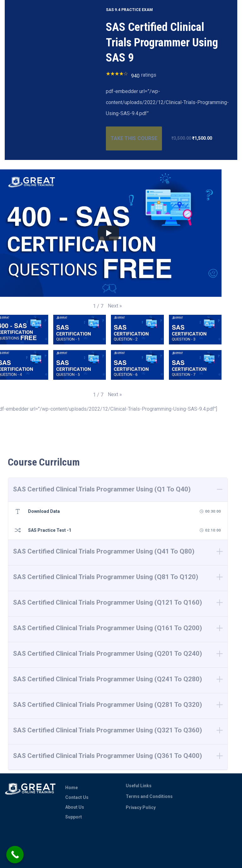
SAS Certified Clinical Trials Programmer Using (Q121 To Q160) (107, 602)
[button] (115, 306)
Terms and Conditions (149, 796)
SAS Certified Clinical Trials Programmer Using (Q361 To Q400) (107, 756)
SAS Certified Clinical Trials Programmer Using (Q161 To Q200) (107, 628)
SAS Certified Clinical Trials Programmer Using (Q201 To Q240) (107, 654)
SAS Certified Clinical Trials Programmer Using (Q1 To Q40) (102, 489)
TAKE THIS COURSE (134, 138)
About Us (75, 807)
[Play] (108, 233)
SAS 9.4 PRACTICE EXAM (129, 10)
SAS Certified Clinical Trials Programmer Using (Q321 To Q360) (107, 730)
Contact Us (77, 797)
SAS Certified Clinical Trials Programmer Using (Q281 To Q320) (107, 705)
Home (72, 788)
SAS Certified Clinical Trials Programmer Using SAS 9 (162, 42)
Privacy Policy (141, 807)
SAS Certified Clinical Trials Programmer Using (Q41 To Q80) (104, 551)
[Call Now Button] (15, 855)
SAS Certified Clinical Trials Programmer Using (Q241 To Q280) (107, 679)
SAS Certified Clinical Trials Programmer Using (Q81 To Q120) (106, 577)
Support (74, 817)
